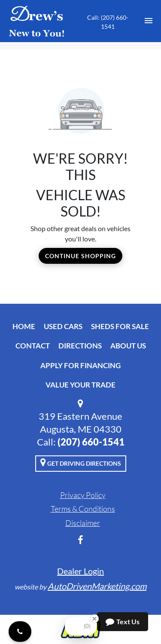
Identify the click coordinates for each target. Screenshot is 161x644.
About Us (128, 346)
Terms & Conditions (83, 509)
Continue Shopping (80, 256)
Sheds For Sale (120, 326)
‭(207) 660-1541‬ (91, 442)
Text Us (123, 622)
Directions (80, 346)
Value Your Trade (80, 385)
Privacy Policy (83, 495)
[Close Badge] (94, 619)
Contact (33, 346)
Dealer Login (80, 571)
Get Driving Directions (81, 462)
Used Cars (63, 326)
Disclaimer (83, 523)
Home (24, 326)
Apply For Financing (80, 365)
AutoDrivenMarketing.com (97, 586)
